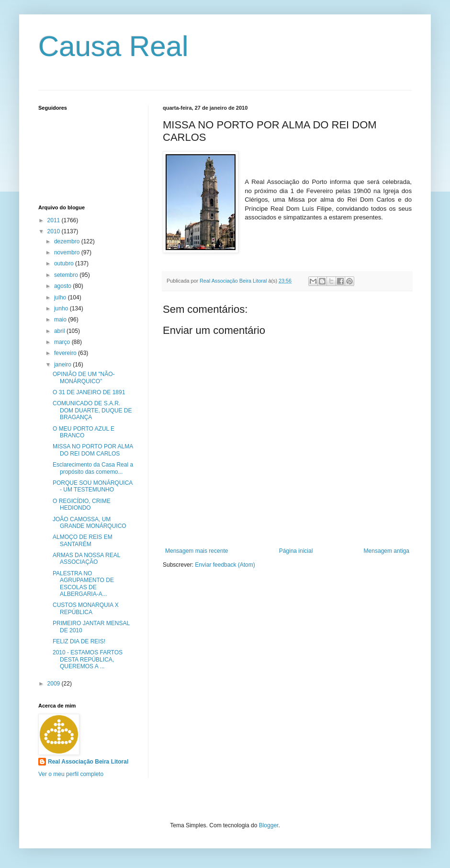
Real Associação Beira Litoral (88, 762)
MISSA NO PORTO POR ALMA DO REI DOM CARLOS (93, 450)
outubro (65, 263)
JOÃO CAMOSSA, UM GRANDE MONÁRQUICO (90, 523)
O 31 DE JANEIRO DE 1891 (89, 392)
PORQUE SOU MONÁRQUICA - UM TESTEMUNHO (93, 486)
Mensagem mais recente (197, 551)
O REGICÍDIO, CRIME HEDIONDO (82, 504)
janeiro (63, 365)
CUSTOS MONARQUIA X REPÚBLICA (86, 608)
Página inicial (296, 551)
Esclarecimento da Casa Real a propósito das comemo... (93, 468)
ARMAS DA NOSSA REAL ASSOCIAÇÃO (86, 559)
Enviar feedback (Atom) (225, 565)
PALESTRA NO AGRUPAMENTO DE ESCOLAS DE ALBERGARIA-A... (83, 584)
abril (60, 331)
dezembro (68, 241)
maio (61, 320)
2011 (55, 220)
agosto (63, 286)
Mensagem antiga (387, 551)
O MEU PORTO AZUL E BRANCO (84, 432)
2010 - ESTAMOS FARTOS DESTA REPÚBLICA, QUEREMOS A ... (88, 659)
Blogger (269, 825)
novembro (68, 252)
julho (61, 297)
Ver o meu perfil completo (71, 774)
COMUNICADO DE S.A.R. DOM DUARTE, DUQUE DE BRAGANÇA (92, 410)
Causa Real (113, 46)
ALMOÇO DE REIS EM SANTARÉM (83, 540)
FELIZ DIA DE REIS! (79, 641)
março (63, 342)
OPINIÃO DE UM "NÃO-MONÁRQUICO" (84, 377)
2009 (55, 684)
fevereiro (66, 353)
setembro (67, 275)
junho (62, 308)
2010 (55, 231)
